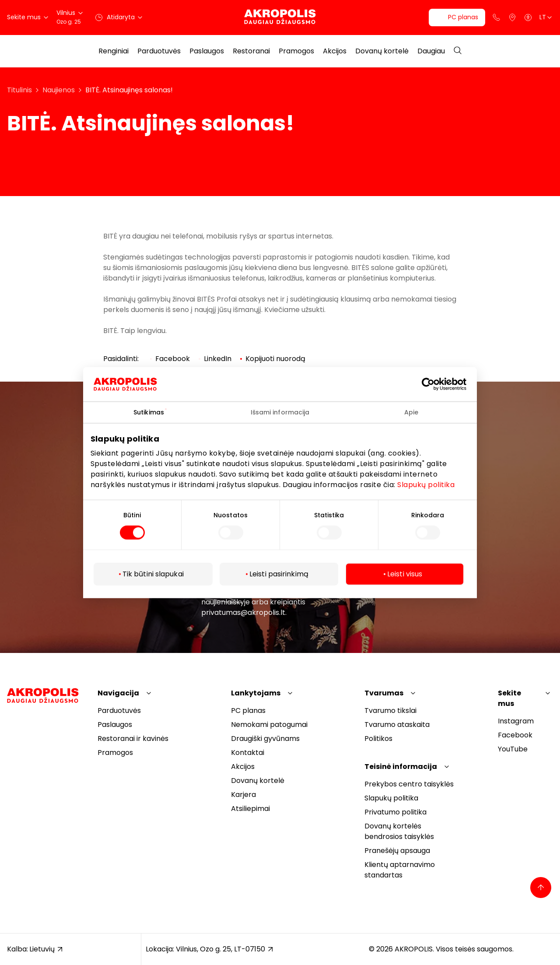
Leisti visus (405, 574)
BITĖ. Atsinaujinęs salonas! (129, 90)
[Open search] (458, 51)
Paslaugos (207, 51)
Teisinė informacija (401, 767)
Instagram (516, 721)
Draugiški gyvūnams (265, 739)
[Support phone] (497, 18)
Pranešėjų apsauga (397, 851)
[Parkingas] (512, 18)
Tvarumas (384, 693)
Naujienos (59, 90)
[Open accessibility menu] (528, 18)
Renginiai (114, 51)
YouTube (513, 749)
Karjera (243, 795)
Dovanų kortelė (382, 51)
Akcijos (335, 51)
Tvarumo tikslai (390, 711)
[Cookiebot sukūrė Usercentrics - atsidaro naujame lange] (435, 384)
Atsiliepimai (250, 809)
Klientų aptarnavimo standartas (400, 870)
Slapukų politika (426, 485)
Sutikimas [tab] (149, 412)
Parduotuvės (159, 51)
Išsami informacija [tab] (280, 412)
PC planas (248, 711)
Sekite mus (509, 698)
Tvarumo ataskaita (397, 725)
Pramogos (296, 51)
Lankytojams (256, 693)
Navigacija (118, 693)
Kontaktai (248, 753)
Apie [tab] (411, 412)
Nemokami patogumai (269, 725)
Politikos (378, 739)
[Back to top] (541, 888)
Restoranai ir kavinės (133, 739)
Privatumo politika (395, 812)
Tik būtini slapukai (153, 574)
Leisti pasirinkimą (279, 574)
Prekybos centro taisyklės (409, 784)
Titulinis (19, 90)
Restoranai (251, 51)
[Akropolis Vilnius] (280, 17)
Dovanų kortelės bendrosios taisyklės (399, 831)
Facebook (515, 735)
